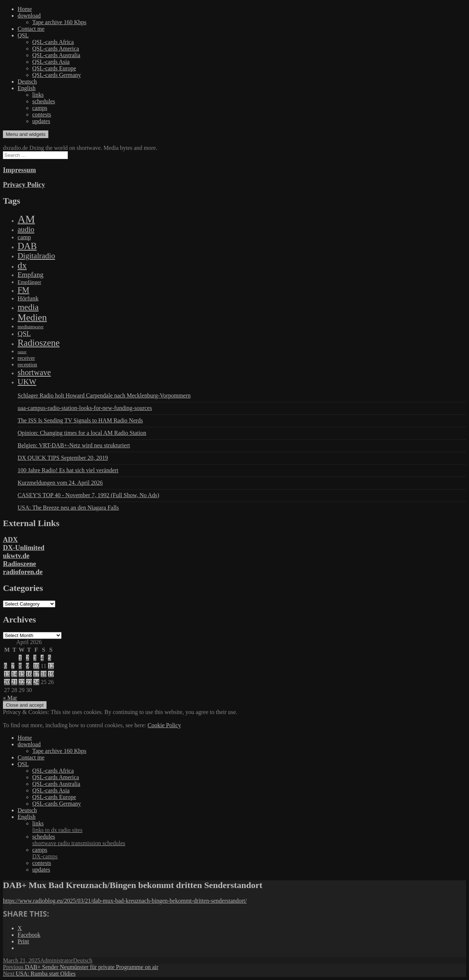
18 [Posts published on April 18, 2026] (44, 674)
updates (41, 121)
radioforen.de (23, 572)
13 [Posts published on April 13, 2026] (7, 674)
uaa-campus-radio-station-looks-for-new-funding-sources (85, 408)
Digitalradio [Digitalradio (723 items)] (36, 256)
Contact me (31, 29)
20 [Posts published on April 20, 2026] (7, 682)
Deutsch (27, 82)
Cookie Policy (164, 725)
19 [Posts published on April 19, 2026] (51, 674)
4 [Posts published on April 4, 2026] (42, 658)
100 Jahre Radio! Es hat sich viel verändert (68, 470)
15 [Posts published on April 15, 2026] (22, 674)
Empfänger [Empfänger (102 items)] (29, 282)
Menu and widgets (26, 134)
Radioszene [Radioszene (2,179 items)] (39, 343)
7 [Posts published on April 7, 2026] (13, 666)
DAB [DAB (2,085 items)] (27, 246)
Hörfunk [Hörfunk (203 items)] (28, 298)
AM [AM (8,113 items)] (26, 219)
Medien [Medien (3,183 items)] (32, 317)
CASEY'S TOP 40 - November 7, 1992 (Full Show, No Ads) (88, 495)
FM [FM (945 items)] (23, 290)
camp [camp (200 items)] (24, 237)
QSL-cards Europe (54, 68)
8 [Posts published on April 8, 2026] (20, 666)
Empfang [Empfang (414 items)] (31, 275)
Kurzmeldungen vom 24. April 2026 (60, 483)
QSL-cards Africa (53, 42)
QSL (23, 35)
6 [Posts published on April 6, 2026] (5, 666)
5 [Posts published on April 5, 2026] (49, 658)
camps (40, 108)
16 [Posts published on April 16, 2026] (29, 674)
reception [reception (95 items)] (27, 365)
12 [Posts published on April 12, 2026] (51, 666)
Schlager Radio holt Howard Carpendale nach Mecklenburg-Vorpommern (104, 395)
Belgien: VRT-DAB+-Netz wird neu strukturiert (74, 445)
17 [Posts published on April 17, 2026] (36, 674)
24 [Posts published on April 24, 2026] (36, 682)
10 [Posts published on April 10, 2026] (36, 666)
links (38, 95)
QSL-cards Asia (51, 62)
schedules (44, 101)
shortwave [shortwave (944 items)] (34, 372)
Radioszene (19, 564)
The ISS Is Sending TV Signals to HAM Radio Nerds (80, 420)
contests (42, 114)
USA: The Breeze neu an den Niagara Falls (68, 508)
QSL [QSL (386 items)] (24, 334)
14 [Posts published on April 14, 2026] (14, 674)
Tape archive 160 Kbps (59, 22)
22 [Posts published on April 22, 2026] (22, 682)
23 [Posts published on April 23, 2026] (29, 682)
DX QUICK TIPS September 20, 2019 (63, 458)
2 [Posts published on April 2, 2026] (27, 658)
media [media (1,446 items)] (28, 307)
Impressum (19, 170)
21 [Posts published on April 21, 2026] (14, 682)
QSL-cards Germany (57, 75)
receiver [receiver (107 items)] (26, 358)
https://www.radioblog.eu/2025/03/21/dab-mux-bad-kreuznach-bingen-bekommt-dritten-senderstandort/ (125, 901)
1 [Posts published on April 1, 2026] (20, 658)
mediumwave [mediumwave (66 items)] (31, 327)
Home (25, 9)
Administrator (57, 960)
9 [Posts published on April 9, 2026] (27, 666)
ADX (10, 539)
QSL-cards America (56, 49)
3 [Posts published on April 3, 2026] (35, 658)
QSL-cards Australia (56, 55)
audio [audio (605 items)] (26, 229)
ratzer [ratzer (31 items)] (22, 352)
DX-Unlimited (24, 548)
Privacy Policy (24, 184)
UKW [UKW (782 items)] (27, 382)
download (29, 16)
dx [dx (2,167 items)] (22, 265)
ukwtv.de (16, 556)
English (27, 88)
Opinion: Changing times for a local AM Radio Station (82, 433)
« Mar (10, 698)
